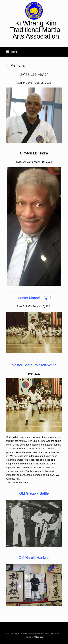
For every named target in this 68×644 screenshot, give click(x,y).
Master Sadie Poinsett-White (34, 365)
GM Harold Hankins (34, 558)
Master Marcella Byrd (34, 298)
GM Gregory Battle (34, 493)
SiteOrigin (39, 637)
